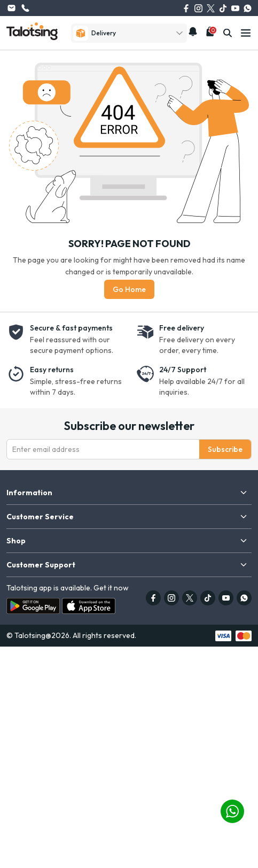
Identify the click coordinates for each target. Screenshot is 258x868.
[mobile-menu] (246, 33)
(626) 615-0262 (25, 8)
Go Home (129, 289)
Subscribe (225, 449)
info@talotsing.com (11, 8)
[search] (228, 33)
